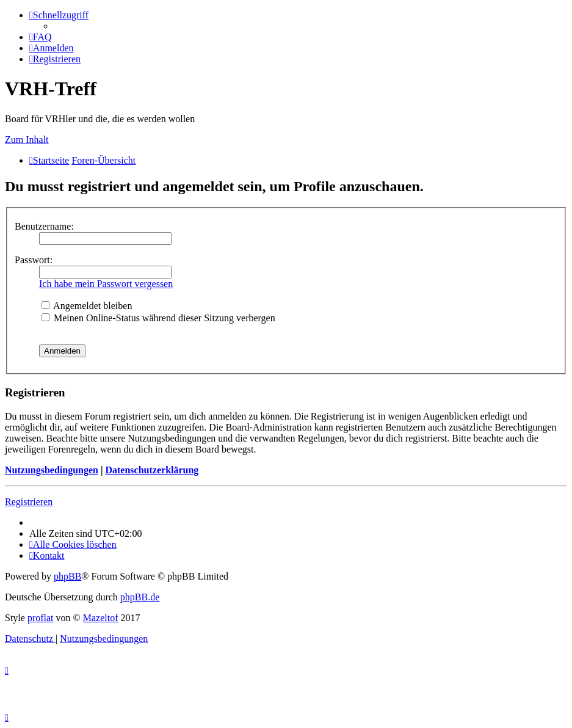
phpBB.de (140, 597)
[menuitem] (41, 37)
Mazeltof (101, 618)
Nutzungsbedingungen (52, 470)
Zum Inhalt (27, 140)
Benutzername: (44, 226)
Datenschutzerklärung (152, 470)
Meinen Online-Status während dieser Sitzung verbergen (158, 318)
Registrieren (29, 502)
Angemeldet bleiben (87, 306)
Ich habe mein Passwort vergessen (106, 284)
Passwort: (34, 260)
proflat (41, 618)
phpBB (67, 576)
